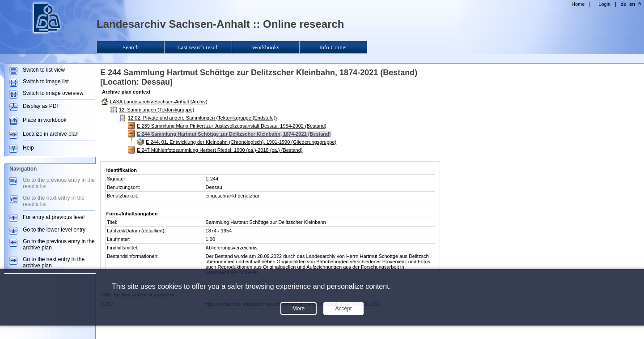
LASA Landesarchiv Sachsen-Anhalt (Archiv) (159, 102)
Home (578, 4)
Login (604, 4)
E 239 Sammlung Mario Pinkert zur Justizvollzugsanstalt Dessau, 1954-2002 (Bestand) (232, 126)
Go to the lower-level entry (54, 230)
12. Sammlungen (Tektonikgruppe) (157, 110)
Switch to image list (46, 82)
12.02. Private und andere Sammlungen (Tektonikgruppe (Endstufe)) (202, 118)
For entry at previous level (54, 217)
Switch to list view (44, 70)
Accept (344, 309)
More (299, 309)
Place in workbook (44, 120)
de (623, 4)
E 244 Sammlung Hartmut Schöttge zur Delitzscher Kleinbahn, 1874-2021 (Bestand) (234, 134)
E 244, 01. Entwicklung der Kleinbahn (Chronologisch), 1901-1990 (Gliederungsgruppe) (241, 142)
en (632, 4)
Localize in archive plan (51, 134)
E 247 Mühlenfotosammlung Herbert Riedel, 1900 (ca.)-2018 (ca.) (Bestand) (220, 150)
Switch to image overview (53, 93)
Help (28, 148)
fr (640, 4)
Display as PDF (41, 106)
